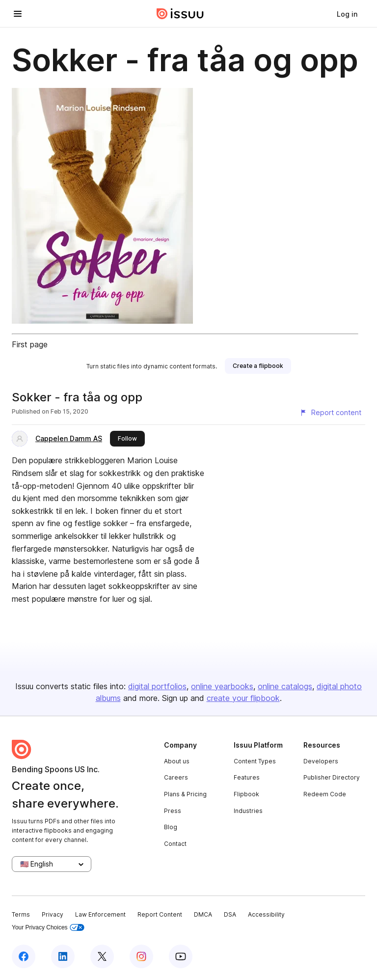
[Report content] (330, 413)
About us (177, 761)
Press (173, 811)
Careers (176, 777)
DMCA (203, 914)
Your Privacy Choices (48, 928)
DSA (230, 914)
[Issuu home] (180, 14)
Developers (321, 761)
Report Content (160, 914)
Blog (171, 827)
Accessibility (266, 914)
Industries (248, 811)
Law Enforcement (100, 914)
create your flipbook (243, 698)
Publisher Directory (332, 777)
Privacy (53, 914)
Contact (175, 844)
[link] (347, 14)
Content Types (255, 761)
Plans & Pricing (185, 794)
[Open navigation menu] (18, 14)
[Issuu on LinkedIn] (63, 956)
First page (30, 344)
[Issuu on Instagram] (141, 956)
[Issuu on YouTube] (181, 956)
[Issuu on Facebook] (24, 956)
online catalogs (285, 686)
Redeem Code (325, 794)
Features (247, 777)
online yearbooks (222, 686)
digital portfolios (157, 686)
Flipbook (246, 794)
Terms (21, 914)
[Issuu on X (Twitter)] (102, 956)
